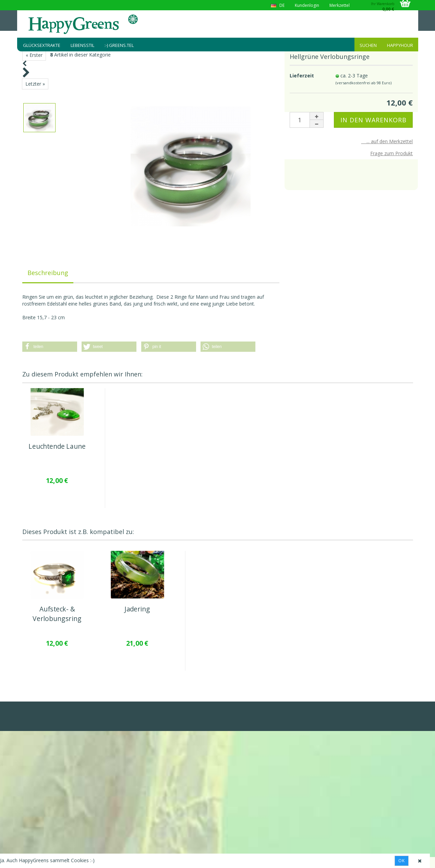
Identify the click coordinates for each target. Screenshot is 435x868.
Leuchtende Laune (57, 446)
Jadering (137, 609)
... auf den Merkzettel (387, 141)
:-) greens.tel (119, 45)
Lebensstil (82, 45)
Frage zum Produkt (391, 153)
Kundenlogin (307, 5)
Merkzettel (340, 5)
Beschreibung (48, 273)
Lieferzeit (302, 76)
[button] (50, 347)
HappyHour (400, 45)
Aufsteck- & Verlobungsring (57, 614)
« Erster (34, 55)
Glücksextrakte (42, 45)
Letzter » (35, 84)
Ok (402, 861)
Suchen (368, 45)
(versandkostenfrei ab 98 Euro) (364, 83)
